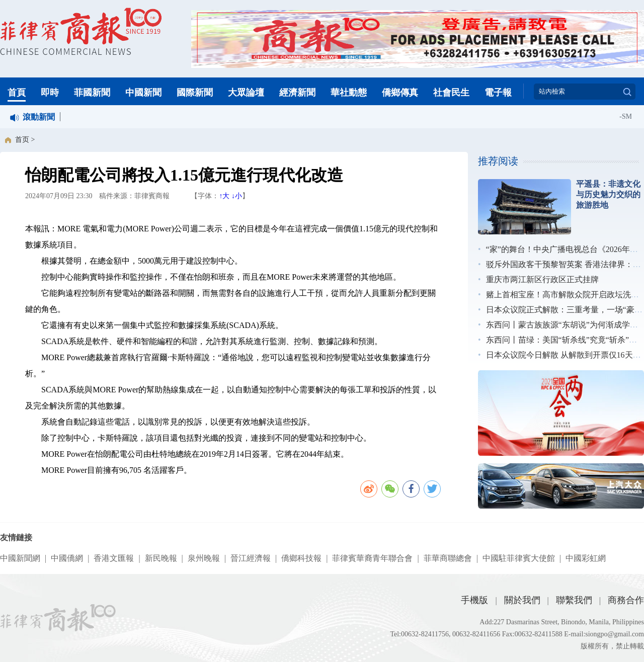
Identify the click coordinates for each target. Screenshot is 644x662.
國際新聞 (195, 93)
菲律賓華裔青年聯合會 (372, 558)
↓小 (237, 196)
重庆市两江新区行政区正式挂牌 (542, 279)
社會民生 (451, 93)
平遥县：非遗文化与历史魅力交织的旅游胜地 (608, 194)
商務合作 (626, 600)
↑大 (224, 196)
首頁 (17, 93)
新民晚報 (161, 558)
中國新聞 (143, 93)
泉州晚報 (204, 558)
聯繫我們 (574, 600)
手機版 (474, 600)
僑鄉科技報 (301, 558)
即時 (50, 93)
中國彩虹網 (586, 558)
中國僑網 (67, 558)
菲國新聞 (92, 93)
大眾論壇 (246, 93)
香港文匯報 (114, 558)
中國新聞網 (20, 558)
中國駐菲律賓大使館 (519, 558)
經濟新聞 (297, 93)
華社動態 (349, 93)
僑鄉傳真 (400, 93)
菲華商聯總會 (448, 558)
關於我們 (522, 600)
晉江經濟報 (251, 558)
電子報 (498, 93)
